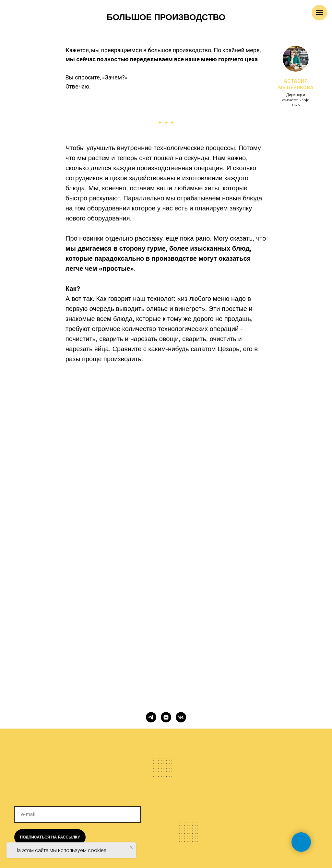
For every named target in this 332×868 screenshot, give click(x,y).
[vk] (181, 717)
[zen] (166, 717)
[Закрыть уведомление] (131, 847)
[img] (73, 757)
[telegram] (151, 717)
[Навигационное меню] (319, 13)
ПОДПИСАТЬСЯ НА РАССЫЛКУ (50, 837)
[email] (77, 814)
